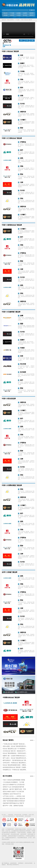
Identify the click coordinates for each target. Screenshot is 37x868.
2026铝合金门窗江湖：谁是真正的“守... (15, 751)
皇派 (22, 55)
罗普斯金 (23, 142)
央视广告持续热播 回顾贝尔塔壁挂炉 (14, 801)
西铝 (22, 198)
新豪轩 (22, 63)
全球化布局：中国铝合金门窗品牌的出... (15, 763)
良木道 (22, 104)
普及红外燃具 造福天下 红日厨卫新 (13, 792)
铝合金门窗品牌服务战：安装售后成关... (15, 753)
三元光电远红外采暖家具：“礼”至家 (13, 782)
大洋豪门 (23, 120)
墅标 (22, 128)
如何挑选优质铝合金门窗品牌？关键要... (15, 767)
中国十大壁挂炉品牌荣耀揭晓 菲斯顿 (14, 780)
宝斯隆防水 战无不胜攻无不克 (12, 794)
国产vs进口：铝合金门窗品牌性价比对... (15, 758)
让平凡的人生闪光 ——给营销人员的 (14, 796)
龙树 (22, 182)
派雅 (22, 96)
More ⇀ (32, 740)
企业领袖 (18, 13)
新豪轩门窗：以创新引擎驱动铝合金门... (15, 756)
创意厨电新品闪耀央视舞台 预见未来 (14, 798)
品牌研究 (12, 15)
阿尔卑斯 (23, 364)
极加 (21, 40)
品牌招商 (31, 13)
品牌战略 (6, 15)
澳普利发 (23, 112)
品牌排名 (31, 15)
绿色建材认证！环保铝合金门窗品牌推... (15, 770)
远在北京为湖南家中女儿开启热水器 (14, 785)
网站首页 (6, 13)
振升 (22, 150)
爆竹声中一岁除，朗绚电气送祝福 (13, 806)
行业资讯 (25, 13)
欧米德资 (23, 372)
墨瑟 (22, 324)
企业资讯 (18, 15)
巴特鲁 (27, 40)
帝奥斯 (22, 348)
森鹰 (22, 316)
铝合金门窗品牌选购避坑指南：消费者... (15, 765)
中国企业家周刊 (10, 20)
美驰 (22, 79)
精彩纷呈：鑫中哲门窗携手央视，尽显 (14, 789)
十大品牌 (12, 13)
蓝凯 (22, 158)
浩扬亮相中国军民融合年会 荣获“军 (13, 803)
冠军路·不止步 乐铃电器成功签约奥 (13, 787)
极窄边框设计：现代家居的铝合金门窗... (15, 760)
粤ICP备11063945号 (13, 865)
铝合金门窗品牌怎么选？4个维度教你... (15, 749)
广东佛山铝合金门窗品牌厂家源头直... (14, 744)
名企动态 (25, 15)
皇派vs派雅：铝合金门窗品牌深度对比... (15, 746)
